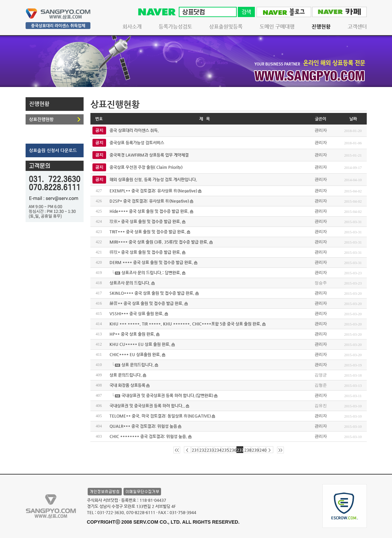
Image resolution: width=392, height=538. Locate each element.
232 (202, 450)
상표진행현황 (41, 119)
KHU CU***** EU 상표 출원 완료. (140, 344)
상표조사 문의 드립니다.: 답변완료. (151, 273)
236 (233, 450)
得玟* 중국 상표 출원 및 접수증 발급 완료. (145, 252)
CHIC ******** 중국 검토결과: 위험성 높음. (148, 436)
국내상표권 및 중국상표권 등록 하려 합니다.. (147, 406)
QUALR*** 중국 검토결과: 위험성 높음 (143, 426)
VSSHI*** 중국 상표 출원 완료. (137, 314)
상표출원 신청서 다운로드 (53, 150)
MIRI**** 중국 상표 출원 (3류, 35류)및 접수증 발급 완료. (159, 242)
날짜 (353, 119)
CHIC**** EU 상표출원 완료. (135, 354)
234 (217, 450)
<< (177, 450)
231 (195, 450)
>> (280, 450)
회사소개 (132, 26)
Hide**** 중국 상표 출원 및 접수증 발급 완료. (149, 211)
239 (255, 450)
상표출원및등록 (226, 26)
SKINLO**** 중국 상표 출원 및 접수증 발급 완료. (152, 293)
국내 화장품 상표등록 (127, 385)
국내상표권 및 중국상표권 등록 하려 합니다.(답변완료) (167, 395)
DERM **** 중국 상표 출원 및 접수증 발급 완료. (151, 262)
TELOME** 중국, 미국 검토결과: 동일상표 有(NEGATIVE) (160, 416)
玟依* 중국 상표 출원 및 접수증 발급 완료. (145, 221)
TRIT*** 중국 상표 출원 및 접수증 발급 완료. (148, 232)
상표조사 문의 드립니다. (130, 283)
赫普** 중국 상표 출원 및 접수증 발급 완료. (147, 303)
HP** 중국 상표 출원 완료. (132, 334)
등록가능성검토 (175, 26)
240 (263, 450)
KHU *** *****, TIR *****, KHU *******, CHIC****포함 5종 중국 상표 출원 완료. (185, 324)
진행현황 (321, 26)
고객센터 (357, 26)
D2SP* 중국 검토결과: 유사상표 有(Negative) (149, 201)
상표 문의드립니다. (138, 365)
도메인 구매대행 (277, 26)
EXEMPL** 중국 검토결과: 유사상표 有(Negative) (153, 191)
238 (248, 450)
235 (225, 450)
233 (210, 450)
